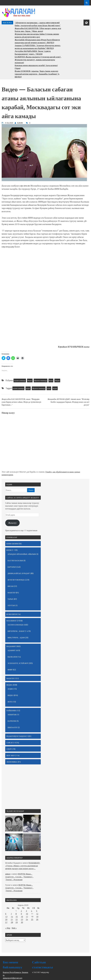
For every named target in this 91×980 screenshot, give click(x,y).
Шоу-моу (11, 755)
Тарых (10, 599)
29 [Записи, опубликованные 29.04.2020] (17, 922)
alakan (8, 874)
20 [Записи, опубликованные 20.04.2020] (6, 919)
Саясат (10, 743)
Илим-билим (12, 544)
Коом (51, 380)
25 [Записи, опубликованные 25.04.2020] (32, 919)
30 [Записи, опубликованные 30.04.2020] (22, 922)
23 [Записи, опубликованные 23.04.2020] (22, 919)
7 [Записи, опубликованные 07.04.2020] (11, 914)
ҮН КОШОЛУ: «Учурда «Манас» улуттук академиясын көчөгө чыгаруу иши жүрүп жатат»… (23, 866)
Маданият (11, 646)
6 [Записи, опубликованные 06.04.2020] (6, 914)
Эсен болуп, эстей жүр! (18, 663)
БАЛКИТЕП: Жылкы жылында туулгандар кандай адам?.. (38, 57)
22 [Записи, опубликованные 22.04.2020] (17, 919)
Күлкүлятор (12, 614)
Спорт (9, 749)
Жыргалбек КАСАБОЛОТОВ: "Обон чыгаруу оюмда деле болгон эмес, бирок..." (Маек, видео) (38, 30)
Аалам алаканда (20, 380)
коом (49, 388)
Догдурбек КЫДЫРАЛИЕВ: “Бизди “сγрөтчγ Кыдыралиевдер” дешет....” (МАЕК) (33, 53)
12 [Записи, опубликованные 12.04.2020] (37, 914)
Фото (10, 702)
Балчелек (12, 721)
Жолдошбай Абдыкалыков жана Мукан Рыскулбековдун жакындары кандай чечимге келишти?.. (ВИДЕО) (37, 41)
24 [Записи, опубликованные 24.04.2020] (27, 919)
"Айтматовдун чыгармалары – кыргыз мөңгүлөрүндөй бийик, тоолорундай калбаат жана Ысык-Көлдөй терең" (38, 24)
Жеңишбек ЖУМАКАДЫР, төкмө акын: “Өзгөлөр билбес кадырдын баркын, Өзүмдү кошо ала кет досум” (68, 402)
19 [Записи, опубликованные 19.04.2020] (37, 917)
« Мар (8, 928)
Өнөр (10, 670)
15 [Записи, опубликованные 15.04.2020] (17, 917)
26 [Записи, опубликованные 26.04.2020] (37, 919)
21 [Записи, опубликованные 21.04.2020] (12, 919)
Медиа (57, 380)
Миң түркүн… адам (16, 638)
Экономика (12, 762)
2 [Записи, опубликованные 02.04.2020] (21, 911)
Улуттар (11, 605)
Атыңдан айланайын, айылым (22, 554)
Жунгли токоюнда (41, 380)
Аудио (10, 689)
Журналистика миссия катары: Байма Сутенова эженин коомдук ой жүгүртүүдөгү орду (37, 35)
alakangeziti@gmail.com (13, 978)
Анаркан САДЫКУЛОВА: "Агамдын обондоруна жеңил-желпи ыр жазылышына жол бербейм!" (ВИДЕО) (38, 47)
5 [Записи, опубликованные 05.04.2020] (37, 911)
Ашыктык (12, 715)
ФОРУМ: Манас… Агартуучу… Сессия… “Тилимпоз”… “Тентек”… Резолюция (19, 877)
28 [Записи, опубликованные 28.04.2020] (12, 922)
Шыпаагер (12, 727)
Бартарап (12, 567)
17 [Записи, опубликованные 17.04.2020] (27, 917)
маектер (11, 593)
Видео (30, 380)
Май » (14, 928)
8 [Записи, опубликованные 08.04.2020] (16, 914)
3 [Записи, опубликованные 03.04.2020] (26, 911)
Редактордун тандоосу (17, 736)
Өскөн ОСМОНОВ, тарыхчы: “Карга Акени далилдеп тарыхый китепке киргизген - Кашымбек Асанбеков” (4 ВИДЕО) (37, 74)
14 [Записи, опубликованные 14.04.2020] (12, 917)
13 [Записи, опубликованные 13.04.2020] (6, 917)
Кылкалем (12, 657)
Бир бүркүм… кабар (16, 631)
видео (28, 388)
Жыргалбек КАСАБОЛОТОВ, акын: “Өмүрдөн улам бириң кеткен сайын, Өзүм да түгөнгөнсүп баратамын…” (21, 402)
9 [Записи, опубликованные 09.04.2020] (21, 914)
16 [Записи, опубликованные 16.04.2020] (22, 917)
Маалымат (11, 621)
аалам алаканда (18, 388)
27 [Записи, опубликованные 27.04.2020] (6, 922)
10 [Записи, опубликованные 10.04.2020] (27, 914)
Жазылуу (12, 523)
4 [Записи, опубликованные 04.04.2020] (32, 911)
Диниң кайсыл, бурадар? (19, 573)
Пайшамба (11, 711)
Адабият (11, 650)
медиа (55, 388)
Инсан (10, 586)
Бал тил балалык (15, 561)
